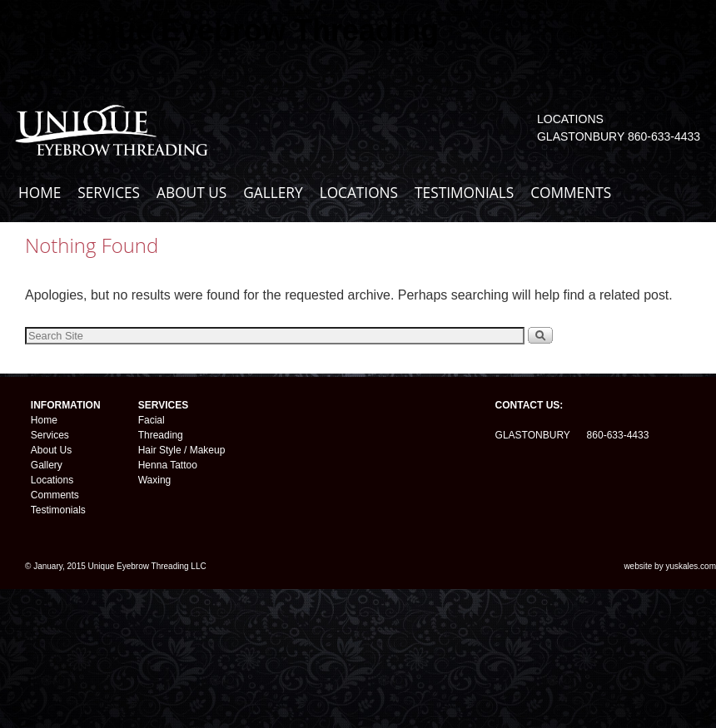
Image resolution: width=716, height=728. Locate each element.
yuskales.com (691, 566)
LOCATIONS (359, 193)
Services (50, 435)
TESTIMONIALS (464, 193)
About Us (51, 450)
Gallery (47, 465)
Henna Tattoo (168, 465)
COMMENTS (571, 193)
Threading (161, 435)
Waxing (155, 480)
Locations (52, 480)
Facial (152, 420)
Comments (55, 495)
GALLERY (273, 193)
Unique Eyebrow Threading (245, 30)
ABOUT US (191, 193)
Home (44, 420)
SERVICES (109, 193)
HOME (40, 193)
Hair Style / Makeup (182, 450)
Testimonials (58, 510)
